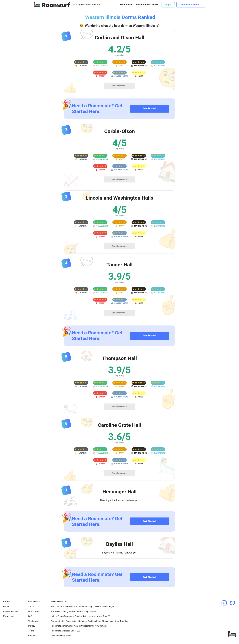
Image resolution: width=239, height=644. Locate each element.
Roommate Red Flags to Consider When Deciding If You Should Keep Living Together (89, 621)
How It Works (34, 611)
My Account (9, 616)
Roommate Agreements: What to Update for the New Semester (80, 626)
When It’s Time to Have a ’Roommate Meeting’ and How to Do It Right (82, 607)
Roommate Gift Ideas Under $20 (65, 631)
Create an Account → (191, 5)
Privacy (32, 626)
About (31, 607)
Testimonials (126, 5)
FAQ (30, 616)
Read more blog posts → (62, 636)
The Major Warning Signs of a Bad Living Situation (74, 611)
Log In (168, 5)
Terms (31, 631)
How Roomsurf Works (147, 5)
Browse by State (11, 611)
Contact (32, 636)
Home (6, 607)
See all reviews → (119, 86)
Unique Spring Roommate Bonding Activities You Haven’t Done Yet (81, 616)
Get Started (149, 109)
